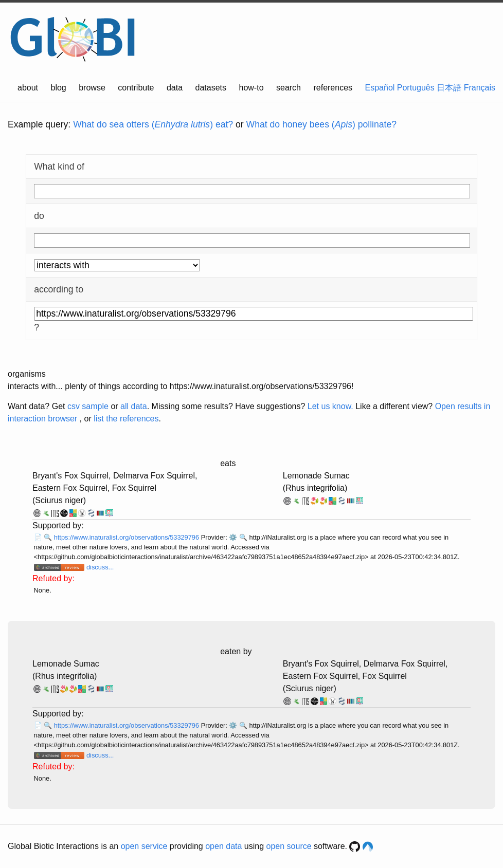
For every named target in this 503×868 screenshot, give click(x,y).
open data (223, 846)
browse (92, 88)
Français (480, 88)
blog (59, 88)
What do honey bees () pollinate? (321, 124)
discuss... (100, 567)
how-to (251, 88)
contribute (136, 88)
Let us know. (330, 406)
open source (289, 846)
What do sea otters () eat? (153, 124)
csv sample (88, 406)
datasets (211, 88)
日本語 (449, 88)
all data (134, 406)
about (28, 88)
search (289, 88)
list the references (126, 419)
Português (416, 88)
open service (144, 846)
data (175, 88)
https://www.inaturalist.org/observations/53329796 (128, 537)
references (333, 88)
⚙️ (233, 537)
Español (380, 88)
